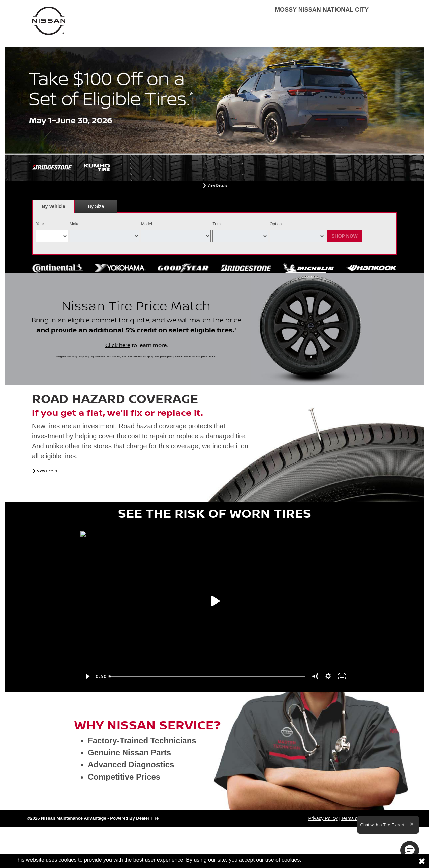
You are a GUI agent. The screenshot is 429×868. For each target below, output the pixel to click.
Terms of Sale (355, 818)
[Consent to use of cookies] (422, 861)
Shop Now (345, 236)
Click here (118, 345)
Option (276, 224)
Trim (217, 224)
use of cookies (283, 860)
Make (75, 224)
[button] (410, 850)
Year (40, 224)
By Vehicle (53, 208)
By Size (96, 206)
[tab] (53, 206)
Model (147, 224)
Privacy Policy (323, 818)
